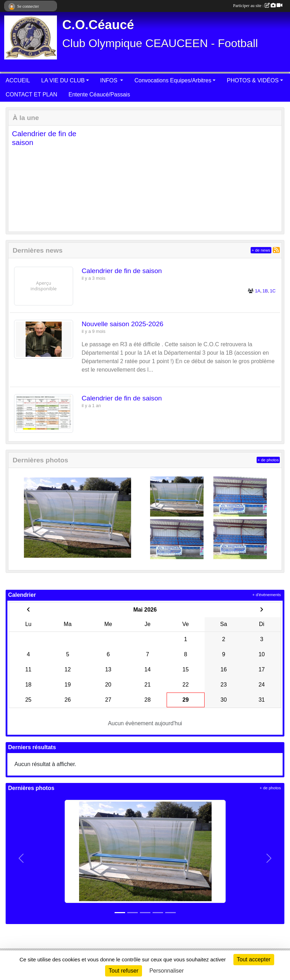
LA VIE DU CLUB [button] (63, 80)
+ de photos (268, 460)
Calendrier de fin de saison (122, 271)
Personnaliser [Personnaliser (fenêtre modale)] (167, 971)
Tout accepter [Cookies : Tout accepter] (254, 959)
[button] (19, 179)
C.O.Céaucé (98, 25)
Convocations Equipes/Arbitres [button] (173, 80)
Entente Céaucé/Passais (99, 94)
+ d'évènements (267, 595)
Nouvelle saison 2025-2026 (123, 324)
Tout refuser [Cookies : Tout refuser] (123, 971)
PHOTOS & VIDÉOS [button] (253, 80)
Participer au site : (258, 6)
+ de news (261, 250)
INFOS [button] (109, 80)
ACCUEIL (18, 80)
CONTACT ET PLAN (31, 94)
